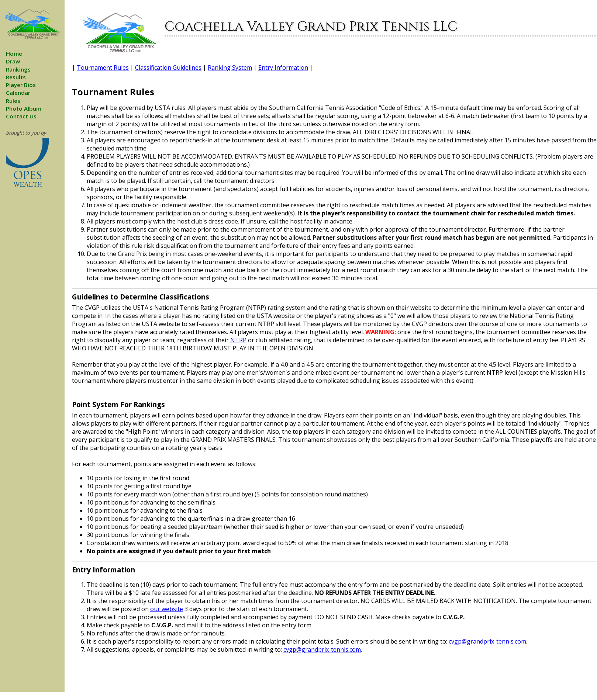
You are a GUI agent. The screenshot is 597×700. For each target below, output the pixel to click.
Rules (13, 101)
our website (167, 609)
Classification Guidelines (168, 67)
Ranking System (230, 67)
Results (16, 77)
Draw (13, 61)
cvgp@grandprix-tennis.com (487, 641)
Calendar (18, 93)
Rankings (18, 69)
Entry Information (283, 67)
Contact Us (21, 116)
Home (14, 53)
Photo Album (24, 108)
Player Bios (21, 85)
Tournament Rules (103, 67)
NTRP (238, 340)
